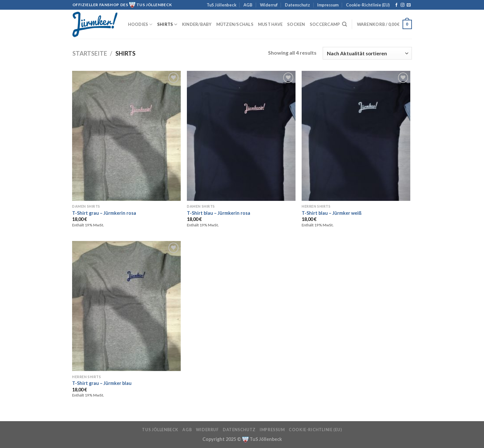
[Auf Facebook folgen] (396, 5)
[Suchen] (344, 24)
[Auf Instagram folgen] (403, 5)
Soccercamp (325, 24)
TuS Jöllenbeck (221, 5)
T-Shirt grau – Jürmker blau (102, 383)
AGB (248, 5)
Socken (296, 24)
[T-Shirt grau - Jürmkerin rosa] (126, 136)
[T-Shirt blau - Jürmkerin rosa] (241, 136)
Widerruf (269, 5)
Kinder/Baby (197, 24)
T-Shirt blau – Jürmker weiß (332, 213)
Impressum (328, 5)
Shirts (167, 24)
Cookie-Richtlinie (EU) (368, 5)
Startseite (90, 53)
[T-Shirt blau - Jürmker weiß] (356, 136)
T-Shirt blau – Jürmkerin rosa (219, 213)
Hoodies (140, 24)
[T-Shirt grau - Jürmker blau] (126, 306)
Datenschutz (297, 5)
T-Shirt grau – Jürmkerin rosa (104, 213)
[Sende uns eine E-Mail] (409, 5)
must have (270, 24)
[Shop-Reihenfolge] (367, 53)
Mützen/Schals (235, 24)
